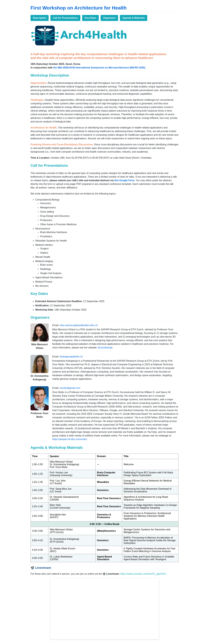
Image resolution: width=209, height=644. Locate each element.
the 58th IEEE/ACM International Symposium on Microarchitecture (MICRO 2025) (99, 68)
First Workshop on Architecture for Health (79, 8)
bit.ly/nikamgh (105, 348)
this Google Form (124, 180)
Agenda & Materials (133, 18)
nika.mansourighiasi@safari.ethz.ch (79, 325)
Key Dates (90, 18)
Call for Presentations (65, 18)
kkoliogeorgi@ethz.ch (71, 357)
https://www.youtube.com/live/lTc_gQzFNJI (143, 574)
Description (40, 18)
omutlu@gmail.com (70, 388)
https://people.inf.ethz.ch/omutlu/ (70, 439)
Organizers (109, 18)
